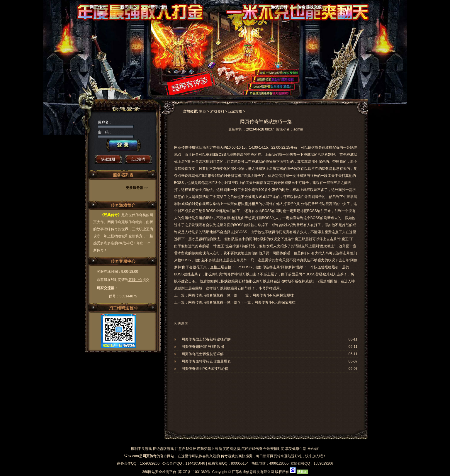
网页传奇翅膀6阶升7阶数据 (203, 347)
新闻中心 (128, 7)
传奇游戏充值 (310, 7)
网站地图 (313, 449)
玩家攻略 (235, 111)
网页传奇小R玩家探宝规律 (275, 302)
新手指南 (159, 7)
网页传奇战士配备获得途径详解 (206, 339)
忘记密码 (138, 159)
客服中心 (135, 280)
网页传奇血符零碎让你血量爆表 (206, 361)
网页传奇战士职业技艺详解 (203, 354)
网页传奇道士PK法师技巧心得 (205, 369)
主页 (203, 111)
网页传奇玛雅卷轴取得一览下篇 (213, 302)
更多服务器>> (137, 188)
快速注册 (108, 159)
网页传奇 (98, 7)
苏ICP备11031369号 (194, 472)
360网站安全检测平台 (159, 472)
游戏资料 (279, 7)
